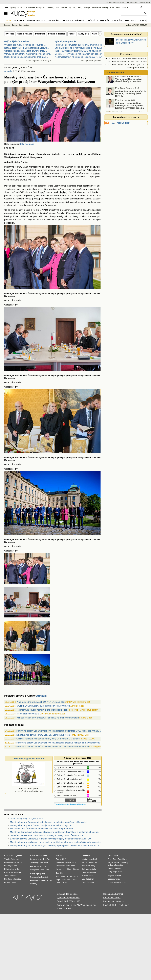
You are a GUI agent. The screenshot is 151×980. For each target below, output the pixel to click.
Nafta (75, 880)
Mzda (42, 870)
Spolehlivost (123, 859)
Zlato (58, 7)
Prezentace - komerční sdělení (126, 34)
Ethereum (77, 869)
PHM (64, 880)
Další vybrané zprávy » (91, 61)
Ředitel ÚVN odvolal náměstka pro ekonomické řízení (42, 710)
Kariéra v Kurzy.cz (112, 898)
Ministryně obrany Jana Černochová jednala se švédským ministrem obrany (53, 747)
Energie (87, 7)
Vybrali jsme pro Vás (66, 41)
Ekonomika (60, 866)
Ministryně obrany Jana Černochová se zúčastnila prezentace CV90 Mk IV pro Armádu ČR (60, 731)
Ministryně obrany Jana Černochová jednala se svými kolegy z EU (42, 825)
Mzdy (73, 866)
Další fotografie (27, 144)
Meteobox (135, 2)
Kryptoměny (61, 869)
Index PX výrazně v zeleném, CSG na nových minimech (82, 51)
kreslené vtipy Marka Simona (28, 789)
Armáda (8, 71)
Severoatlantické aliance (44, 213)
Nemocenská (35, 877)
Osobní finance (25, 34)
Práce (112, 7)
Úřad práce (34, 870)
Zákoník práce (87, 876)
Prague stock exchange (117, 882)
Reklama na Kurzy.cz (113, 894)
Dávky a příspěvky (38, 874)
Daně (84, 882)
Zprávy (13, 7)
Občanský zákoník (89, 872)
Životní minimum (11, 876)
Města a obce (87, 859)
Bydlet (142, 2)
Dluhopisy (60, 862)
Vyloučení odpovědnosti (68, 898)
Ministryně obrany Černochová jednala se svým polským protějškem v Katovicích (49, 822)
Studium (148, 2)
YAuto (128, 2)
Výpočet (18, 856)
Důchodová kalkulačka (13, 862)
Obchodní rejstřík (112, 2)
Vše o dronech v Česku (28, 714)
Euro (41, 862)
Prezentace (126, 54)
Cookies (74, 894)
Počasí (72, 34)
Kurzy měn (84, 34)
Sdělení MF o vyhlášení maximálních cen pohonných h (81, 54)
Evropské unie (37, 176)
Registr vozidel (114, 862)
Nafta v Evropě (62, 882)
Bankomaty (42, 856)
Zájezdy (122, 2)
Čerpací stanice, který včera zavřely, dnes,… (26, 51)
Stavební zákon (88, 879)
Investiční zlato (67, 876)
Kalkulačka (96, 7)
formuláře (91, 882)
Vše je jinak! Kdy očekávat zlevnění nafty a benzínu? (129, 82)
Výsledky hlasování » (62, 804)
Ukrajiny (45, 173)
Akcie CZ (21, 7)
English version (114, 876)
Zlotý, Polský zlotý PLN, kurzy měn (27, 819)
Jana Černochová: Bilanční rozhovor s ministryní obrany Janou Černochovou (47, 835)
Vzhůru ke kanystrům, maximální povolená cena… (28, 54)
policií (40, 189)
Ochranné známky (89, 869)
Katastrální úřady (89, 866)
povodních (9, 223)
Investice (10, 34)
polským (81, 154)
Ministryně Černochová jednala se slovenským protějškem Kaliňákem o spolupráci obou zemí (55, 832)
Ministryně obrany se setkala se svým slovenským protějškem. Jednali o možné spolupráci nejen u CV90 (56, 845)
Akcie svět (31, 7)
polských (85, 167)
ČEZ (64, 859)
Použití (106, 905)
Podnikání (40, 34)
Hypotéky (73, 7)
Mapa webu (117, 872)
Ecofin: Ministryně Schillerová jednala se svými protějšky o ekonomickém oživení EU (50, 839)
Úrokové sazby (36, 859)
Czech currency (114, 879)
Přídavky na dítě (11, 866)
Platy (47, 870)
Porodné (45, 877)
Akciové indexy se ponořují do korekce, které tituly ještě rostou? (131, 95)
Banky (33, 856)
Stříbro (76, 876)
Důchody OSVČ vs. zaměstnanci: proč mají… (26, 57)
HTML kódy (123, 905)
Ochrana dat (63, 894)
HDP (68, 866)
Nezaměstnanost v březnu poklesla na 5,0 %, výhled (80, 57)
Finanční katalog (114, 868)
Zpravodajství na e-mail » (126, 117)
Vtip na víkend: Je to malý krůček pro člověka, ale (79, 48)
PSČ (95, 859)
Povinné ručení (10, 882)
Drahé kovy (61, 873)
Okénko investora (114, 72)
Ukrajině (63, 192)
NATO (26, 176)
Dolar (46, 862)
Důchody (34, 884)
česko (77, 167)
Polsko (8, 186)
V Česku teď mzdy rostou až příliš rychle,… (25, 45)
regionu (96, 173)
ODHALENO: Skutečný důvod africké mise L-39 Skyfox (43, 706)
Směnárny (34, 862)
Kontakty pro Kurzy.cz (114, 901)
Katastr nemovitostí (89, 862)
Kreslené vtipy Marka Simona (29, 758)
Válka (118, 7)
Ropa (58, 880)
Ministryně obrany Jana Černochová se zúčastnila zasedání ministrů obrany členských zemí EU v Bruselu (67, 743)
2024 (11, 148)
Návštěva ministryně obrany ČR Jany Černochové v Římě (44, 735)
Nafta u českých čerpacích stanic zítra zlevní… (27, 48)
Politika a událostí (57, 34)
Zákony (105, 7)
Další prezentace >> (137, 67)
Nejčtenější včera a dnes (17, 41)
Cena (115, 859)
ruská (42, 192)
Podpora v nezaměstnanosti (41, 880)
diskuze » (73, 804)
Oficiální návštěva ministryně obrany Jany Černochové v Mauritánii (48, 739)
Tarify (80, 7)
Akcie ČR (96, 34)
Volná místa (41, 866)
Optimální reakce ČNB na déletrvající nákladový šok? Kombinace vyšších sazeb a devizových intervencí (125, 108)
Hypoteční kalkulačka (12, 879)
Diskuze (125, 7)
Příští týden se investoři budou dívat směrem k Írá (79, 45)
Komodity (50, 7)
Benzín (69, 880)
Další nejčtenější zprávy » (39, 61)
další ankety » (81, 804)
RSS (112, 123)
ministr (68, 216)
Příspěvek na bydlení (12, 869)
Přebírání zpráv (123, 123)
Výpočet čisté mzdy (12, 859)
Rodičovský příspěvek (13, 872)
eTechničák (118, 865)
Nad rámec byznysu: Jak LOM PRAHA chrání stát (41, 702)
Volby (110, 872)
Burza (58, 859)
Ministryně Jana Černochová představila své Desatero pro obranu (41, 829)
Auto (110, 859)
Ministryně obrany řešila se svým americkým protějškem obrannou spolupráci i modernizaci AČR (56, 842)
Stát (20, 25)
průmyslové (25, 180)
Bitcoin (64, 7)
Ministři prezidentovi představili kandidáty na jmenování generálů (48, 718)
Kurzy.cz (7, 25)
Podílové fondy (70, 862)
